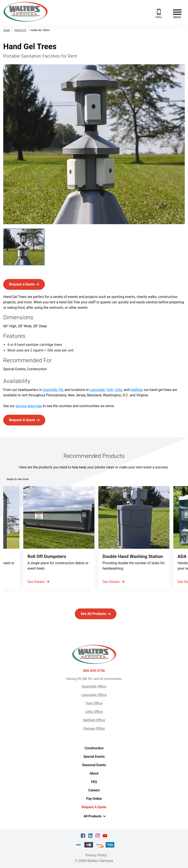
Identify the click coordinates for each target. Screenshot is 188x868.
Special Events (94, 757)
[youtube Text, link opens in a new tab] (105, 836)
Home (7, 30)
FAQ (94, 782)
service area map (29, 406)
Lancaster (97, 390)
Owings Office (94, 729)
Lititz (118, 390)
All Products (95, 816)
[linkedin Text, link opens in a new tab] (90, 836)
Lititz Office (94, 712)
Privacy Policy (96, 855)
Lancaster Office (94, 695)
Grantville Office (94, 686)
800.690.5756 (94, 671)
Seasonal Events (94, 765)
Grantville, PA (53, 390)
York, (110, 390)
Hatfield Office (94, 720)
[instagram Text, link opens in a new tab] (98, 836)
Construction (94, 748)
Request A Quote (94, 807)
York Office (94, 703)
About (94, 773)
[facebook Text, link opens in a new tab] (83, 836)
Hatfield (136, 390)
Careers (94, 790)
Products (20, 30)
